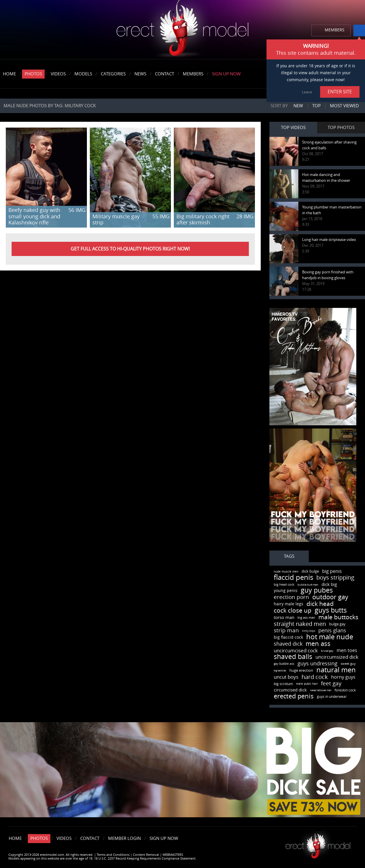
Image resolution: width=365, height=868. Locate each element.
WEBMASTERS (173, 855)
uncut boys (286, 677)
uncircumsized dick (337, 657)
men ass (318, 644)
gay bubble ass (284, 664)
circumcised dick (290, 690)
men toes (347, 650)
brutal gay (327, 651)
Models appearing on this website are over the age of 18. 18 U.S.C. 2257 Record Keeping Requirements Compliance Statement (102, 859)
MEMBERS (335, 30)
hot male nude (330, 637)
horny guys (343, 677)
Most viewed (344, 106)
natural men (336, 670)
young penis (286, 591)
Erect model (318, 844)
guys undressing (317, 664)
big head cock (284, 585)
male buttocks (338, 617)
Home (9, 74)
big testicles (280, 671)
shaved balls (293, 657)
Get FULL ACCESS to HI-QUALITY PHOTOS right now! (130, 249)
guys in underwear (332, 697)
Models (83, 74)
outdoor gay (330, 597)
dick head (320, 604)
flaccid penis (293, 578)
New (298, 106)
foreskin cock (345, 690)
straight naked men (300, 624)
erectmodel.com (183, 30)
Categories (113, 74)
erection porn (291, 597)
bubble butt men (308, 585)
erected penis (294, 696)
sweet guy (348, 664)
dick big (329, 584)
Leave (307, 92)
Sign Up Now (226, 74)
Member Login (124, 838)
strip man (286, 630)
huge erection (301, 670)
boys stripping (335, 578)
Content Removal (146, 855)
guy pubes (317, 590)
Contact (165, 74)
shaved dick (288, 644)
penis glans (332, 631)
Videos (58, 74)
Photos (33, 74)
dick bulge (310, 571)
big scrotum (283, 684)
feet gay (331, 683)
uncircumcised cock (296, 651)
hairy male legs (289, 604)
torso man (284, 618)
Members (193, 74)
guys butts (331, 610)
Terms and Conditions (113, 855)
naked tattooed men (321, 690)
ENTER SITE (340, 92)
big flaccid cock (288, 637)
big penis (332, 571)
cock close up (293, 610)
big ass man (306, 618)
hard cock (315, 677)
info (359, 30)
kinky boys (309, 631)
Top (316, 106)
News (140, 74)
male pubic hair (307, 684)
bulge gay (337, 624)
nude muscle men (286, 572)
